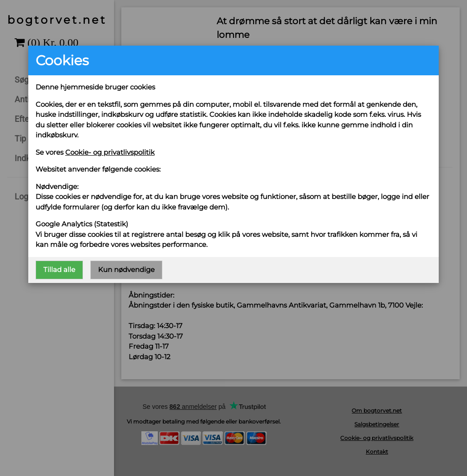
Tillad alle (59, 269)
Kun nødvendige (126, 269)
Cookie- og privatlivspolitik (110, 152)
